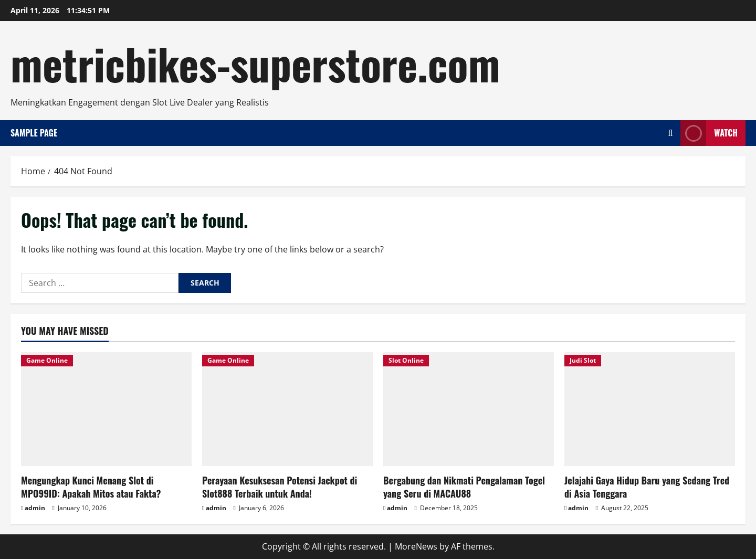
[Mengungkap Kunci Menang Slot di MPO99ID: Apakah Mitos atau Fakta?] (106, 409)
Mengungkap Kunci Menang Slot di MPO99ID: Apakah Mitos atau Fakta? (91, 487)
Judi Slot (583, 360)
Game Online (47, 360)
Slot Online (406, 360)
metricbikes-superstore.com (255, 63)
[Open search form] (670, 133)
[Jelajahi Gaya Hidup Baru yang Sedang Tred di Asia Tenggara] (650, 409)
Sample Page (34, 133)
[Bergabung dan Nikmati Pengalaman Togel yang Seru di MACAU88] (469, 409)
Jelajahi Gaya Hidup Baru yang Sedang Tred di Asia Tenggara (647, 487)
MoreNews (416, 546)
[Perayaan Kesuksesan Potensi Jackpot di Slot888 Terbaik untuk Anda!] (287, 409)
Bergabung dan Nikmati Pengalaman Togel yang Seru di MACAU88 (464, 487)
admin (35, 508)
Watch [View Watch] (709, 133)
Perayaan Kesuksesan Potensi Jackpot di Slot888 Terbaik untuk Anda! (280, 487)
